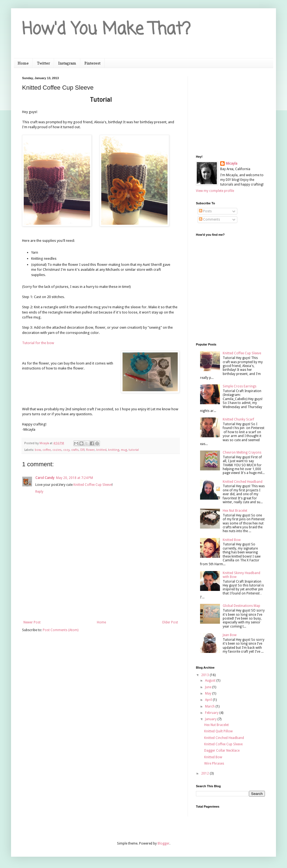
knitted (101, 450)
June (209, 687)
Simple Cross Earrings (240, 386)
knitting (114, 450)
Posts (205, 211)
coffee (47, 450)
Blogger (164, 843)
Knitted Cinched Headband (243, 482)
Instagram (67, 63)
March (210, 706)
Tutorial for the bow (38, 343)
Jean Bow (230, 635)
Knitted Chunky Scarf (238, 419)
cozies (57, 450)
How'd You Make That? (106, 30)
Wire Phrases (214, 763)
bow (38, 450)
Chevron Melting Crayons (242, 452)
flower (90, 450)
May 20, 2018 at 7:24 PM (75, 478)
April (209, 700)
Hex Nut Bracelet (235, 511)
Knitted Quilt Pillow (218, 731)
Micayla (232, 164)
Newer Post (32, 622)
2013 (205, 675)
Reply (39, 492)
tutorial (134, 450)
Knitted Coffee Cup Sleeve (93, 485)
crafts (75, 450)
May (209, 693)
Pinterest (92, 63)
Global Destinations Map (241, 606)
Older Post (170, 622)
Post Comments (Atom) (61, 630)
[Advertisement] (101, 596)
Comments (209, 219)
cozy (66, 450)
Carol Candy (45, 478)
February (212, 713)
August (211, 681)
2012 (205, 773)
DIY (82, 450)
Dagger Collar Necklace (222, 751)
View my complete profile (215, 191)
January (211, 719)
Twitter (43, 63)
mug (124, 450)
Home (23, 63)
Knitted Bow (232, 540)
